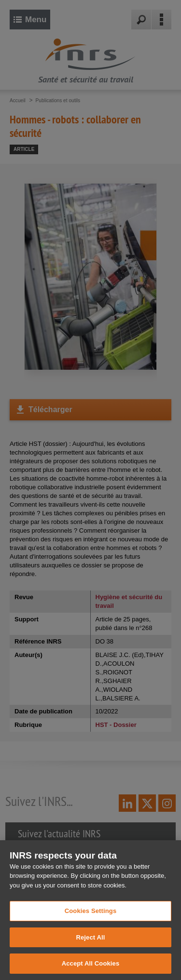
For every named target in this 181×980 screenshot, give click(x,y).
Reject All (90, 945)
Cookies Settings (91, 919)
